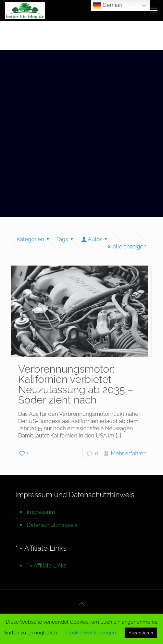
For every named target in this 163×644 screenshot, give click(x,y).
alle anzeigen (126, 247)
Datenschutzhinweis (52, 525)
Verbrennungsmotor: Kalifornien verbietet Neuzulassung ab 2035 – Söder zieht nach (76, 384)
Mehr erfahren (129, 453)
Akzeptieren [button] (141, 633)
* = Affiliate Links (47, 566)
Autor (95, 239)
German (108, 5)
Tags (66, 239)
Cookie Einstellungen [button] (91, 633)
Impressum (41, 512)
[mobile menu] (154, 10)
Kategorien (34, 239)
